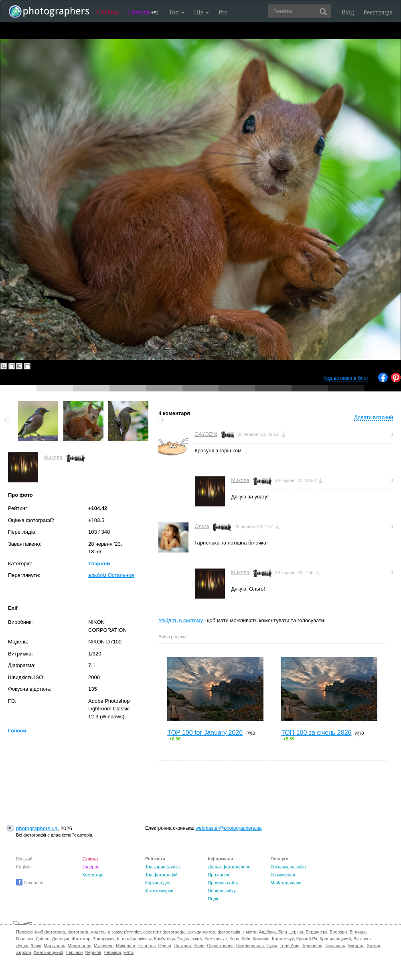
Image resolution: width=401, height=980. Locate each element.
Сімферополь (250, 946)
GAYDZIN (206, 434)
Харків (374, 946)
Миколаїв (126, 946)
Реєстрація (378, 12)
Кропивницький (335, 939)
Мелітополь (80, 946)
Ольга (202, 526)
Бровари (338, 932)
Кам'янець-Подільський (178, 939)
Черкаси (74, 952)
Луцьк (22, 946)
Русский (24, 859)
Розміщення (283, 875)
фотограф (78, 932)
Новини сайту (222, 891)
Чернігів (93, 952)
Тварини (99, 564)
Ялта (129, 952)
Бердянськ (316, 932)
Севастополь (220, 946)
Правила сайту (223, 883)
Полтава (182, 946)
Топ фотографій (161, 875)
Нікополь (147, 946)
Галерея (144, 12)
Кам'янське (216, 939)
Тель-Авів (289, 946)
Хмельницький (49, 952)
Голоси (17, 731)
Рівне (199, 946)
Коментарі (93, 875)
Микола (53, 457)
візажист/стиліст (124, 932)
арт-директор (202, 932)
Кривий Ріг (307, 939)
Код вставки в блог (346, 378)
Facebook (29, 883)
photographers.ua (37, 828)
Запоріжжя (104, 939)
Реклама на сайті (288, 867)
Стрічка (108, 12)
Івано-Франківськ (134, 939)
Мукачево (104, 946)
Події (213, 899)
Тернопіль (312, 946)
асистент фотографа (164, 932)
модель (98, 932)
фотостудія (229, 932)
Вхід (348, 12)
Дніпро (43, 939)
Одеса (164, 946)
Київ (246, 939)
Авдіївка (267, 932)
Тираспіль (335, 946)
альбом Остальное (111, 575)
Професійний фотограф (41, 932)
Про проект (219, 875)
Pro (223, 12)
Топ (177, 12)
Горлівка (25, 939)
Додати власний (374, 417)
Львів (36, 946)
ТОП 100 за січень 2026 (316, 733)
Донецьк (60, 939)
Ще (202, 12)
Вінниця (358, 932)
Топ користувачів (162, 867)
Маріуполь (54, 946)
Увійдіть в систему (180, 620)
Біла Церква (291, 932)
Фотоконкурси (159, 891)
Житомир (81, 939)
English (23, 867)
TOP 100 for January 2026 (205, 733)
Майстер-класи (286, 883)
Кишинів (261, 939)
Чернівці (112, 952)
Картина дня (158, 883)
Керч (234, 939)
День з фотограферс (229, 867)
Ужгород (356, 946)
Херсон (23, 952)
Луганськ (362, 939)
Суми (272, 946)
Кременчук (283, 939)
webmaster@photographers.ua (229, 828)
